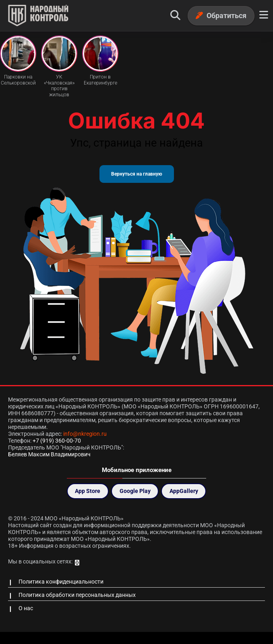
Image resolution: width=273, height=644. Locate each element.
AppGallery (184, 491)
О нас (26, 608)
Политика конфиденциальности (61, 582)
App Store (88, 491)
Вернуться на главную (137, 174)
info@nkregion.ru (85, 434)
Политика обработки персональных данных (77, 595)
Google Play (135, 491)
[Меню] (264, 15)
